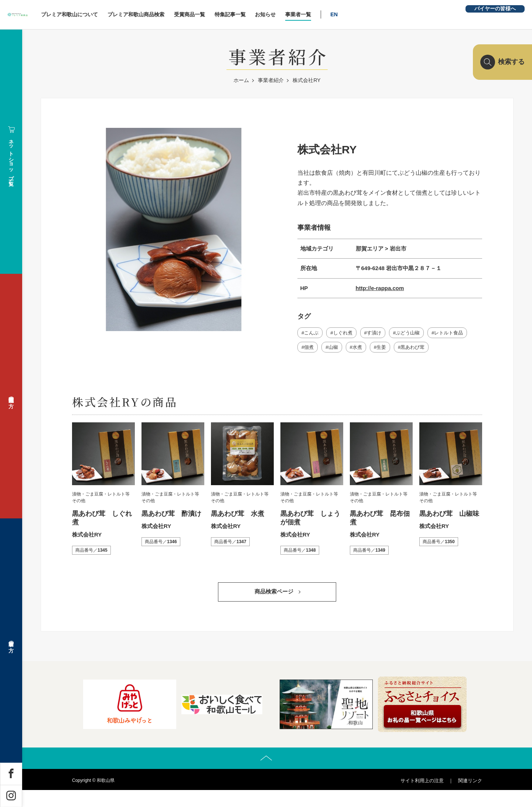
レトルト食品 (458, 333)
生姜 (386, 349)
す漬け (379, 333)
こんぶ (312, 333)
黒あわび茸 (419, 349)
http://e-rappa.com (380, 288)
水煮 (361, 349)
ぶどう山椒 (415, 333)
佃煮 (310, 349)
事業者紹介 (271, 80)
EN (392, 14)
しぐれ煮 (345, 333)
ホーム (241, 80)
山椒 (335, 349)
